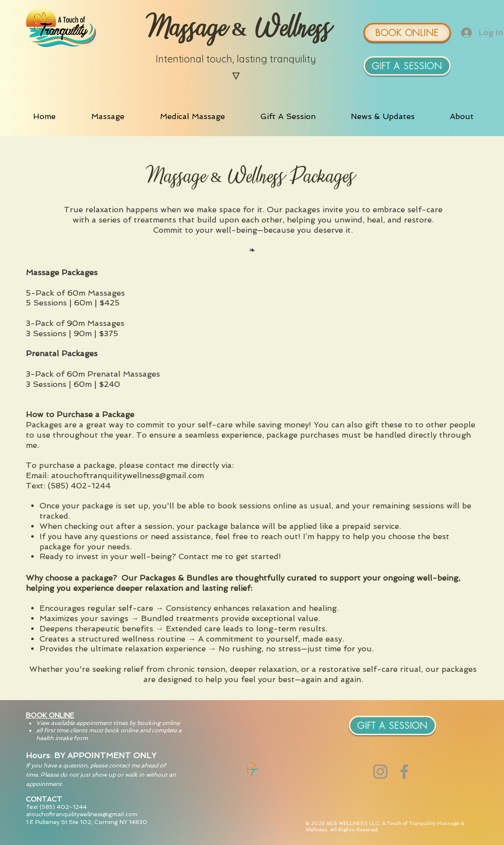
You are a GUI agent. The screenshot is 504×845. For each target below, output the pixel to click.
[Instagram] (380, 772)
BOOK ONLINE (50, 715)
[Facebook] (404, 772)
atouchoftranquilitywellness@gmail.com (82, 814)
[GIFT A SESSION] (407, 66)
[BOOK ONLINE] (407, 33)
